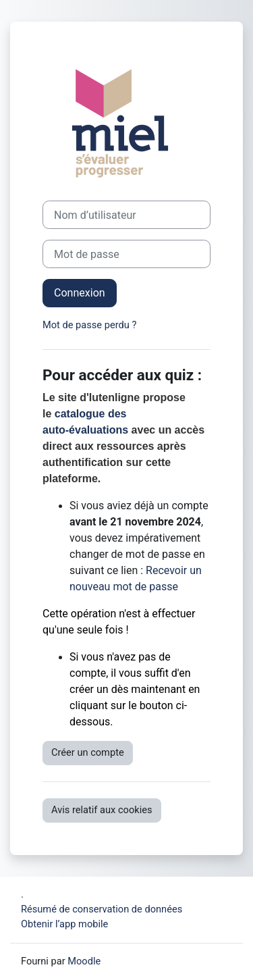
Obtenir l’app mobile (64, 924)
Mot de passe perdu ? (89, 325)
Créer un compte (88, 752)
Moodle (84, 961)
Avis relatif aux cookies (102, 810)
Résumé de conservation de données (102, 909)
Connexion (80, 293)
